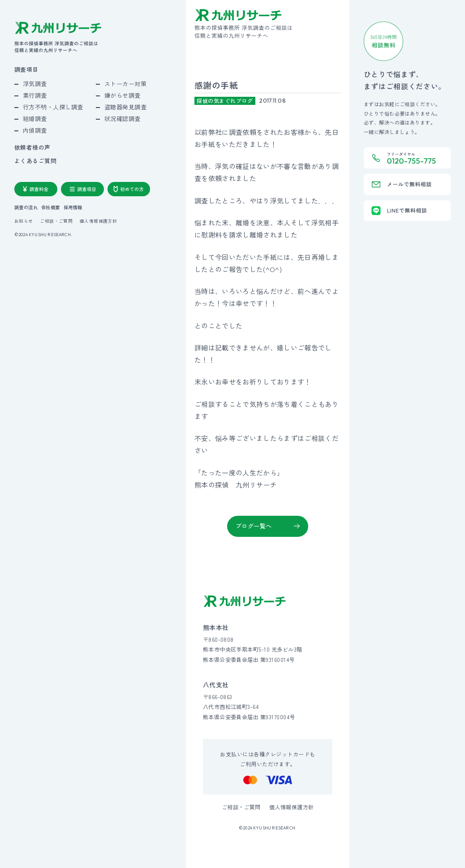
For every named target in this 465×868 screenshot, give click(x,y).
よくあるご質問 (36, 161)
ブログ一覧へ (254, 526)
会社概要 (51, 207)
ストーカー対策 (126, 84)
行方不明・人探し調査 (53, 107)
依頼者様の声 (32, 148)
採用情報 (73, 207)
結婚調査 (35, 119)
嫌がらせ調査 (123, 95)
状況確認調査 (123, 119)
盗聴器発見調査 (126, 107)
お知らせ (24, 221)
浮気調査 (35, 84)
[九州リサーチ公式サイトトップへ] (245, 601)
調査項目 (26, 70)
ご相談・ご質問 (56, 221)
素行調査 (35, 95)
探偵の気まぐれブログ (225, 101)
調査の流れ (26, 207)
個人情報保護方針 (98, 221)
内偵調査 (35, 130)
